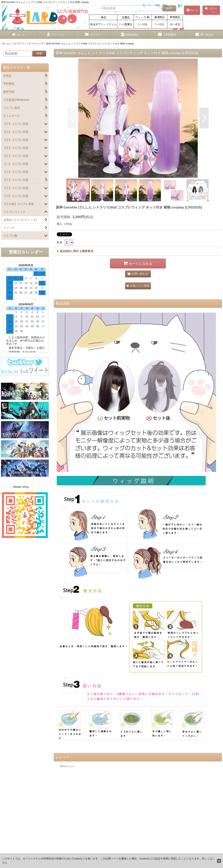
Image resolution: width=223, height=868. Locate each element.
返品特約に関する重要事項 (75, 251)
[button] (72, 118)
